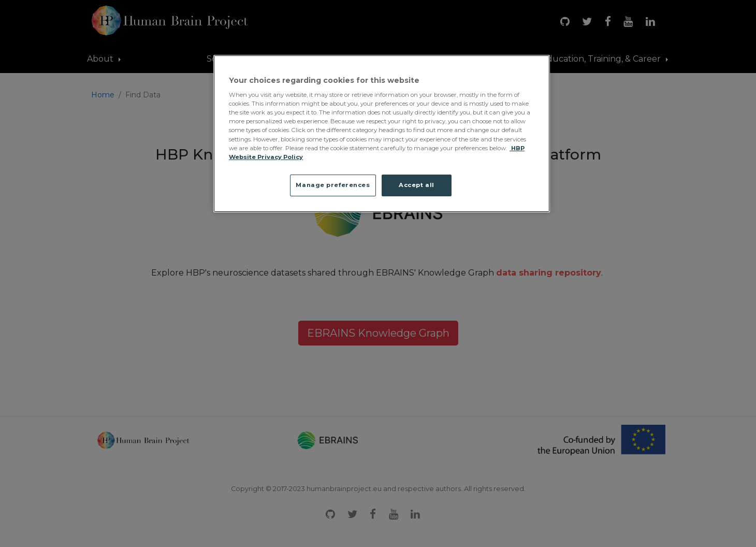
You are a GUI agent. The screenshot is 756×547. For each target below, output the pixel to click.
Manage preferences (333, 185)
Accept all (417, 185)
